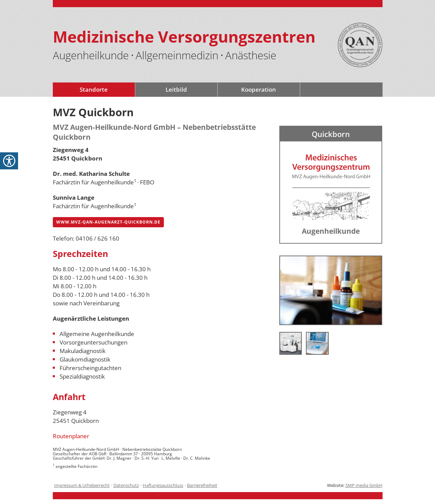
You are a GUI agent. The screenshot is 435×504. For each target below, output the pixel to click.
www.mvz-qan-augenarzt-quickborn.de (108, 222)
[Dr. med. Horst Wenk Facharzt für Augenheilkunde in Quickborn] (331, 290)
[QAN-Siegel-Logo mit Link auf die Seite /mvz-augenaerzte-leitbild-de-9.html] (360, 45)
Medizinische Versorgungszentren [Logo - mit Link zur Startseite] (184, 36)
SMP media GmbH (364, 485)
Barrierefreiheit (202, 485)
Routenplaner (71, 436)
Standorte (94, 89)
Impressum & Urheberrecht (82, 485)
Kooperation (259, 89)
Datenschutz (126, 485)
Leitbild (176, 89)
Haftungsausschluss (163, 485)
